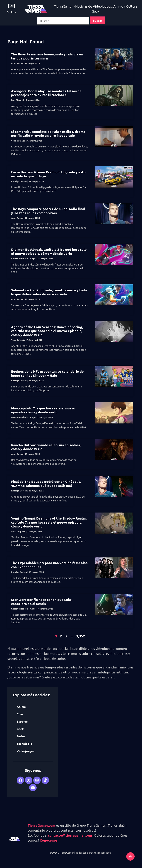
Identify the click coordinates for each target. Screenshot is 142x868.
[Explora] (11, 6)
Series (21, 736)
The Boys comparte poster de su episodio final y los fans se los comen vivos (48, 211)
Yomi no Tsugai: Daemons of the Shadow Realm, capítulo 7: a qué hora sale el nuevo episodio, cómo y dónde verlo (49, 522)
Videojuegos (26, 751)
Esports (22, 721)
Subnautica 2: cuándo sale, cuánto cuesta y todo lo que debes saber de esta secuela (49, 292)
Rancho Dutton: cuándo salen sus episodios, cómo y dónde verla (46, 447)
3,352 (81, 636)
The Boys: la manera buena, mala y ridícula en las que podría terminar (47, 56)
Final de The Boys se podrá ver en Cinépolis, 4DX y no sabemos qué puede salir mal (46, 483)
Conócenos (49, 840)
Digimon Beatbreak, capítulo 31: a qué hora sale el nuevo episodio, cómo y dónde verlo (49, 251)
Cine (20, 714)
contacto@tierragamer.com (70, 835)
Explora (11, 12)
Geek (20, 729)
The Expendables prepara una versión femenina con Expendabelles (49, 565)
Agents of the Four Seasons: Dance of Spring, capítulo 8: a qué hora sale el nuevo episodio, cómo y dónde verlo (47, 331)
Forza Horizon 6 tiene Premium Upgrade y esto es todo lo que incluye (48, 174)
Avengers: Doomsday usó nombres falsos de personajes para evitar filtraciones (46, 93)
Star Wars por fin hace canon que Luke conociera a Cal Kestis (41, 601)
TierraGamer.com (42, 825)
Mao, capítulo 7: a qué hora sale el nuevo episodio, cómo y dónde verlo (43, 410)
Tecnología (24, 744)
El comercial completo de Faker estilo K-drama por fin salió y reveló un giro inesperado (48, 133)
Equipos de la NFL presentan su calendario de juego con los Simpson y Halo (47, 373)
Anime (21, 707)
